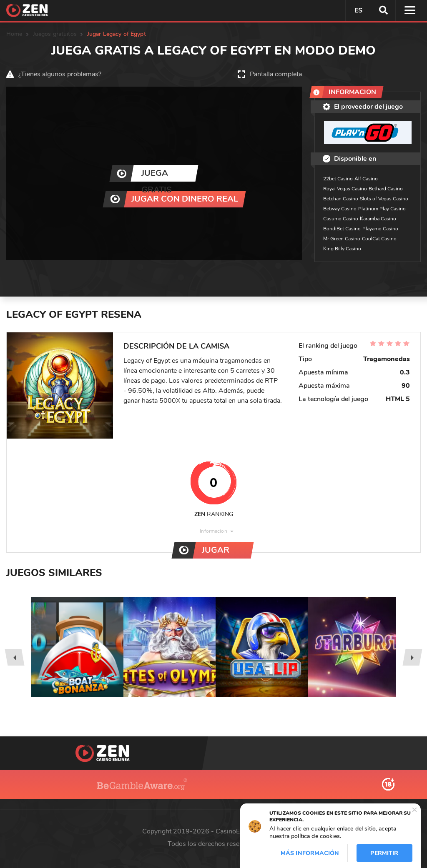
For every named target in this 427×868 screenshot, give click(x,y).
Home (14, 34)
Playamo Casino (380, 229)
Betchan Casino (341, 199)
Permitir (384, 853)
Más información (310, 853)
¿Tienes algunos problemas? (60, 74)
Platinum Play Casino (382, 209)
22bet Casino (338, 179)
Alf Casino (366, 179)
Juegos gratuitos (55, 34)
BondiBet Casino (342, 229)
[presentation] (14, 657)
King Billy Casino (342, 249)
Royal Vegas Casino (345, 189)
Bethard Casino (386, 189)
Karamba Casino (378, 219)
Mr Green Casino (342, 239)
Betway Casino (340, 209)
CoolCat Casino (379, 239)
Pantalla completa (276, 74)
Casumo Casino (341, 219)
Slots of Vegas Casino (384, 199)
